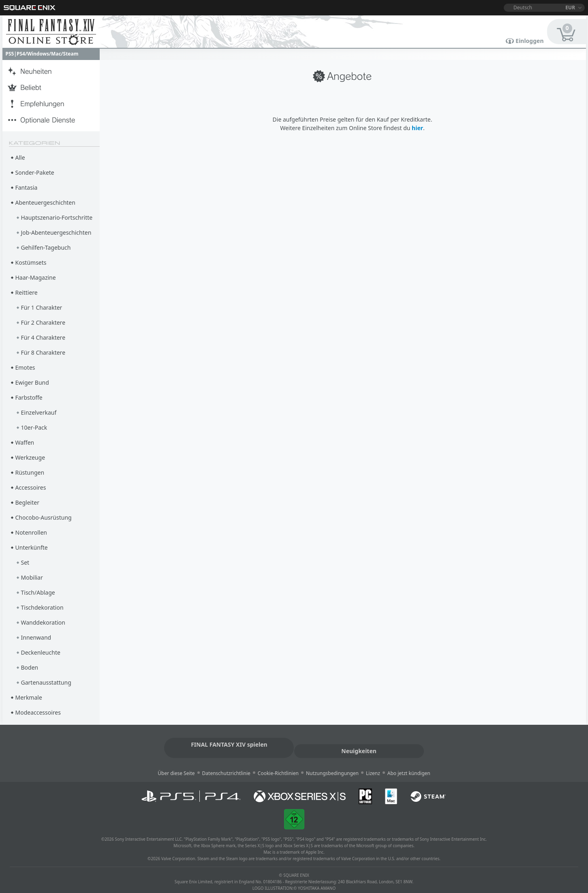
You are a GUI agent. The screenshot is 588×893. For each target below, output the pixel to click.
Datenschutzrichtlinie (226, 765)
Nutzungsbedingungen (332, 765)
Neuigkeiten (362, 744)
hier (417, 128)
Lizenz (373, 765)
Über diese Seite (176, 765)
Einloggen (529, 41)
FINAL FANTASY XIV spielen (226, 744)
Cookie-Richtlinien (278, 765)
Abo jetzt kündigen (409, 765)
